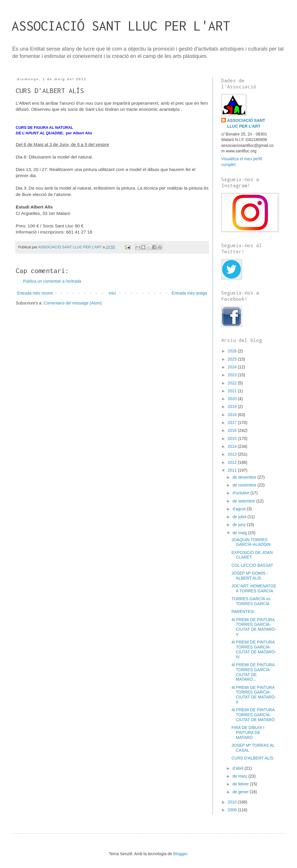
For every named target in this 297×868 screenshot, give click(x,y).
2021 (233, 391)
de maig (240, 533)
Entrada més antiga (189, 293)
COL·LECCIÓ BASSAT (252, 565)
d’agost (239, 509)
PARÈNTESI (243, 612)
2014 (233, 446)
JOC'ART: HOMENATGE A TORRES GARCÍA (254, 588)
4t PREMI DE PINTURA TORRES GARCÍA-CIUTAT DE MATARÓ (253, 715)
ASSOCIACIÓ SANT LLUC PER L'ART (121, 26)
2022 (233, 383)
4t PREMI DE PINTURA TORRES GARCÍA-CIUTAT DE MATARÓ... (253, 672)
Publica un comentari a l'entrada (52, 281)
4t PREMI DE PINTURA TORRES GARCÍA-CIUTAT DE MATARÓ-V (254, 627)
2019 (233, 407)
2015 (233, 439)
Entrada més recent (35, 293)
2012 (233, 462)
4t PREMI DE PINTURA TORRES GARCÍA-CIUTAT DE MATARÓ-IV (254, 649)
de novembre (245, 485)
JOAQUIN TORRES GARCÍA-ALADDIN (251, 542)
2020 (233, 399)
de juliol (240, 517)
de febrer (241, 784)
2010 (233, 802)
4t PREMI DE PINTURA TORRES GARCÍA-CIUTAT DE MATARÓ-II (254, 695)
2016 (233, 430)
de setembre (244, 501)
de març (240, 776)
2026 (233, 351)
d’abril (238, 768)
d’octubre (241, 493)
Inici (112, 293)
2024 (233, 367)
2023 (233, 375)
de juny (239, 525)
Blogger (180, 854)
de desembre (245, 477)
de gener (241, 792)
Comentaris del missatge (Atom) (73, 303)
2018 (233, 415)
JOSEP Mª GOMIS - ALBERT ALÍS (250, 576)
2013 (233, 454)
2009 (233, 810)
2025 (233, 359)
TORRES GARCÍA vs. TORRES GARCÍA (251, 601)
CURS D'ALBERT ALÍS (252, 758)
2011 (233, 470)
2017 (233, 423)
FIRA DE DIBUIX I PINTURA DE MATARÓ (248, 732)
